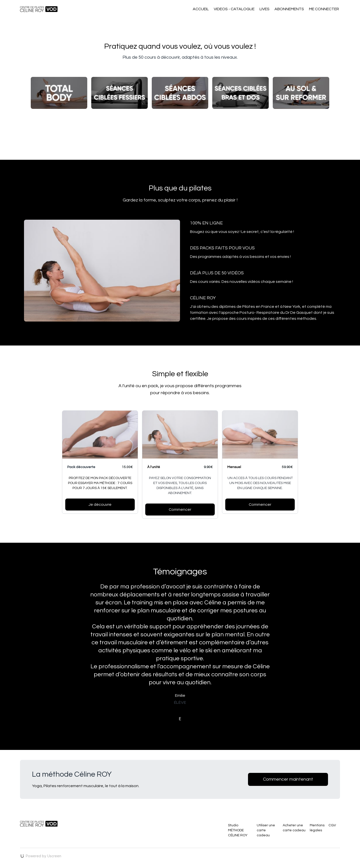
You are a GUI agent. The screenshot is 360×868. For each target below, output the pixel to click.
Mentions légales (317, 828)
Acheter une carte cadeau (294, 828)
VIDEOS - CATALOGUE (234, 9)
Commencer (260, 505)
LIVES (264, 9)
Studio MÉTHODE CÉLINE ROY (238, 830)
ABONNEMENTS (289, 9)
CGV (332, 825)
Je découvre (100, 505)
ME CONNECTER (324, 9)
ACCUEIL (201, 9)
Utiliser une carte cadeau (266, 830)
